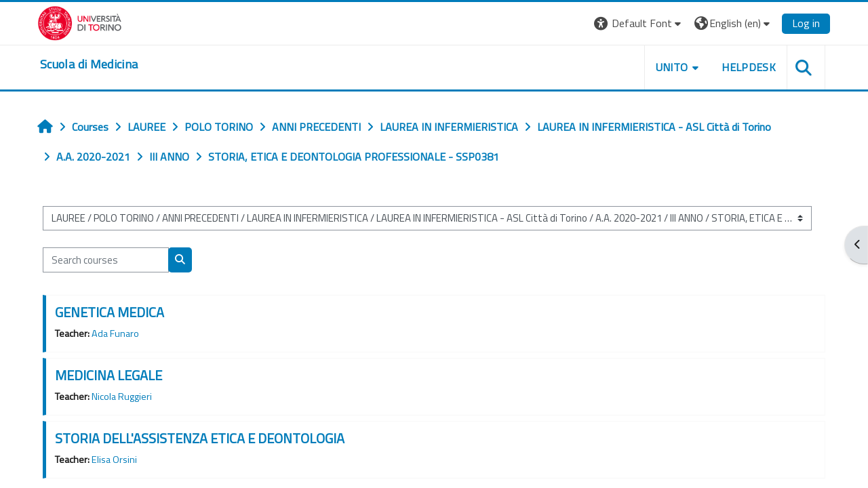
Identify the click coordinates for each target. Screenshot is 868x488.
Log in (806, 23)
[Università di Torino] (80, 22)
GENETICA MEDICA (110, 312)
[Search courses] (106, 260)
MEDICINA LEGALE (108, 375)
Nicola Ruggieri (122, 396)
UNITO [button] (672, 67)
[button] (639, 23)
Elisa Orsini (114, 460)
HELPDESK (749, 67)
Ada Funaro (115, 333)
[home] (89, 64)
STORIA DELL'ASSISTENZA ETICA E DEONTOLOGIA (200, 438)
